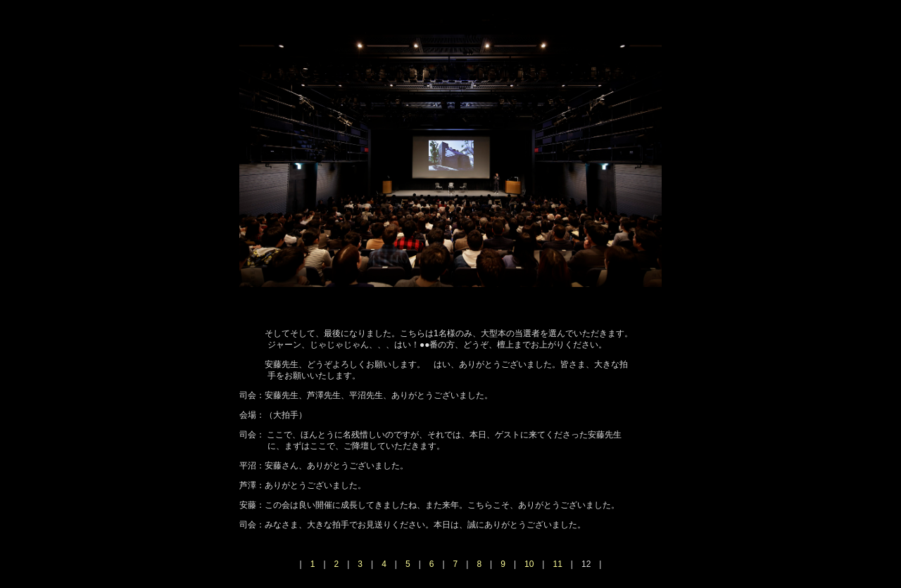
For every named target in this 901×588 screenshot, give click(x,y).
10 (529, 564)
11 (557, 564)
